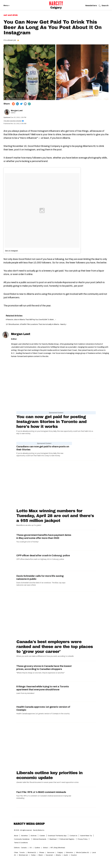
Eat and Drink (11, 15)
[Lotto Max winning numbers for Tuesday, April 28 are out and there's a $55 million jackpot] (56, 485)
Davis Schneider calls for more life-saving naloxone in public (40, 577)
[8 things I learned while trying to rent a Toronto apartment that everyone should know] (84, 692)
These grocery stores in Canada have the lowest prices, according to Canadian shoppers (44, 668)
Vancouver (51, 853)
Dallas (33, 855)
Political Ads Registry (67, 839)
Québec (37, 848)
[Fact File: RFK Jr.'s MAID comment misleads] (84, 797)
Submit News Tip (86, 836)
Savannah (49, 855)
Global (45, 848)
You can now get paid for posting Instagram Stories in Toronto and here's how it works (51, 422)
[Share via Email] (25, 104)
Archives (34, 836)
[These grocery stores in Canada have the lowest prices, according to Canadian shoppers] (84, 671)
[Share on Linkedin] (17, 104)
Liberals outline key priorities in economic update (49, 775)
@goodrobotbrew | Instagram (15, 99)
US (31, 848)
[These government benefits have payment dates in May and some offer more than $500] (84, 540)
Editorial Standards (40, 839)
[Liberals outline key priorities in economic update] (56, 747)
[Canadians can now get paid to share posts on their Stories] (84, 449)
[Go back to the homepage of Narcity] (56, 3)
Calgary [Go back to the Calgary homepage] (56, 8)
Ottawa (42, 853)
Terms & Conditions (21, 843)
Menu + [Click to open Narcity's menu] (6, 6)
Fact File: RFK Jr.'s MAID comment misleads (41, 792)
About (16, 836)
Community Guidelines (22, 839)
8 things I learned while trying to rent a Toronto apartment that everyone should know (43, 688)
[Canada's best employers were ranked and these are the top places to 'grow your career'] (56, 616)
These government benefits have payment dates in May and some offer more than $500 (44, 536)
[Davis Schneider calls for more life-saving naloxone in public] (84, 581)
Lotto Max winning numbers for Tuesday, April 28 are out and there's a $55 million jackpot (55, 516)
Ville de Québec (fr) (82, 853)
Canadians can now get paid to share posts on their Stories (43, 448)
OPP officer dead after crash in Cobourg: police (43, 555)
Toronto (22, 853)
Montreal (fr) (32, 853)
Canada (24, 848)
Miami (41, 855)
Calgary (60, 853)
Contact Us (73, 836)
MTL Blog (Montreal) (58, 848)
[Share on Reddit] (13, 104)
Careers (42, 836)
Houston (74, 855)
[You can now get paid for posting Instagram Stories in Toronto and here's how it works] (56, 388)
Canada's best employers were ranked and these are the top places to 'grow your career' (55, 647)
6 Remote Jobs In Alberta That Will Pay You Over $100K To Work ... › (31, 320)
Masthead (53, 839)
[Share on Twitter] (21, 104)
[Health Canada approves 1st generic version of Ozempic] (84, 712)
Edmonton (69, 853)
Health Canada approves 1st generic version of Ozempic (43, 708)
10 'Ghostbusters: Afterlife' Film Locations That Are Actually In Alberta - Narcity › (36, 324)
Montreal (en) (24, 855)
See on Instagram (12, 251)
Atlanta (58, 855)
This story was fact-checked (14, 121)
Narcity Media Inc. (39, 830)
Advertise (24, 836)
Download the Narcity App (57, 836)
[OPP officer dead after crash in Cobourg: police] (84, 561)
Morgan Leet (17, 111)
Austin (66, 855)
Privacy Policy (83, 839)
